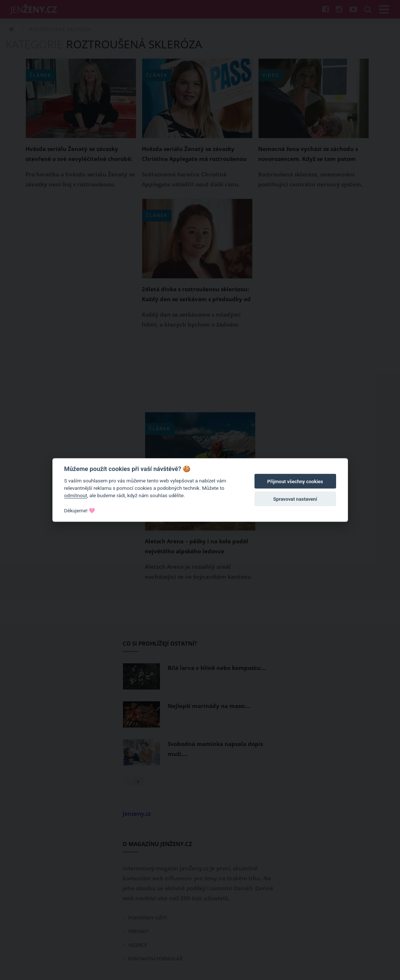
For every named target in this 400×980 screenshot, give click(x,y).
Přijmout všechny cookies (295, 482)
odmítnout (76, 495)
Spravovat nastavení (295, 499)
